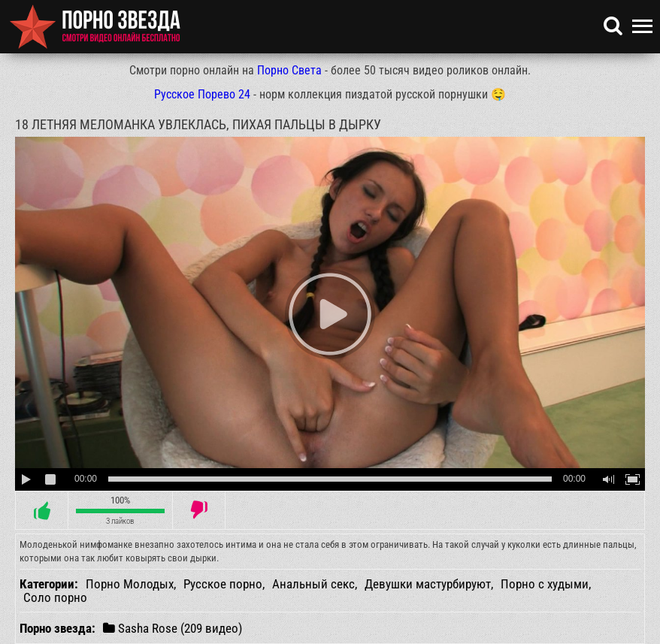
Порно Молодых (130, 584)
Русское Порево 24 (202, 94)
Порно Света (289, 70)
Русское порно (223, 584)
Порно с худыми (545, 584)
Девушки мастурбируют (428, 584)
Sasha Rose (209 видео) (173, 628)
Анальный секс (313, 584)
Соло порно (55, 597)
